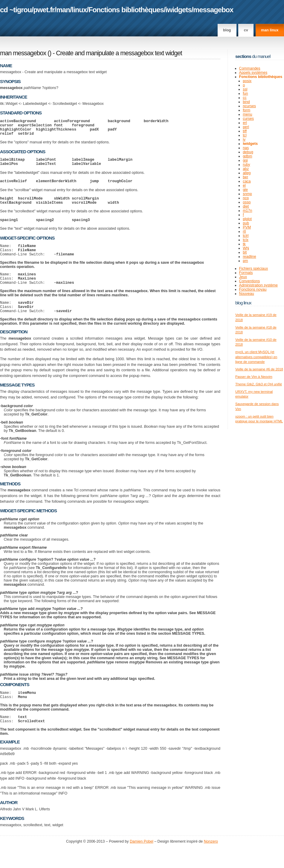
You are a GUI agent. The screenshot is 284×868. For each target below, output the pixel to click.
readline (249, 257)
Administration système (258, 285)
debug (248, 152)
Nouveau (247, 294)
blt (245, 252)
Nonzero (211, 862)
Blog (227, 30)
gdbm (247, 156)
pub (246, 223)
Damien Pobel (142, 862)
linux (79, 10)
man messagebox (23, 53)
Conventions (250, 281)
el (244, 185)
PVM (247, 227)
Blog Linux (243, 303)
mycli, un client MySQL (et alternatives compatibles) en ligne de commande (256, 357)
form (246, 110)
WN (246, 248)
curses (248, 119)
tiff (245, 131)
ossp (247, 202)
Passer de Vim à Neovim (254, 377)
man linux (270, 30)
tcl (245, 135)
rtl (244, 231)
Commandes (250, 68)
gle (245, 190)
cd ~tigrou (16, 10)
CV (246, 30)
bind (246, 102)
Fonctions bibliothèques (126, 10)
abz (246, 169)
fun (245, 93)
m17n (247, 211)
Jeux (243, 277)
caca (247, 181)
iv (244, 139)
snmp (247, 194)
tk (244, 244)
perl (246, 127)
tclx (246, 240)
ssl (245, 89)
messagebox (213, 10)
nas (246, 148)
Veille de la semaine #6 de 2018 (259, 369)
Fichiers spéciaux (254, 269)
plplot (247, 219)
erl (245, 123)
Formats (246, 273)
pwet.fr (44, 10)
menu (247, 114)
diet (246, 206)
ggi (245, 160)
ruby (246, 165)
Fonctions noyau (253, 289)
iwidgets (178, 10)
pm (245, 261)
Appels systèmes (253, 73)
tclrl (246, 236)
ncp (246, 198)
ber (245, 177)
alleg (247, 173)
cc (245, 98)
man (63, 10)
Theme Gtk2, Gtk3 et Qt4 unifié (259, 384)
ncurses (249, 106)
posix (247, 81)
